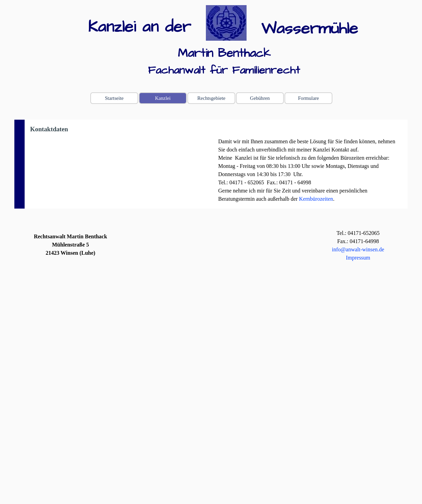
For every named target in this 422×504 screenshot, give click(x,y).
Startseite (114, 98)
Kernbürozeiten (316, 199)
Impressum (358, 258)
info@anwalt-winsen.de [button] (358, 249)
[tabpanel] (146, 27)
